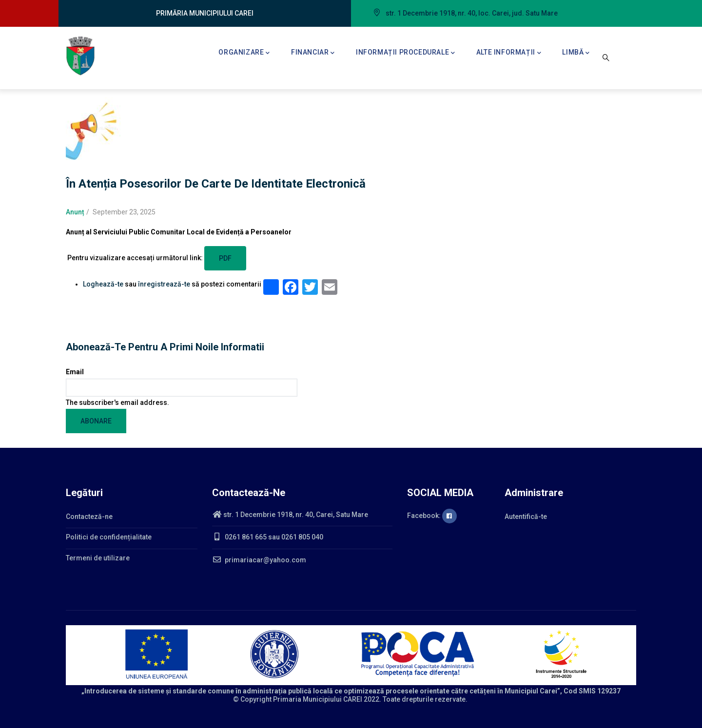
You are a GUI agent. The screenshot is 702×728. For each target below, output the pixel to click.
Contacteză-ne (89, 517)
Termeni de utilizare (98, 558)
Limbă (576, 53)
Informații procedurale (406, 53)
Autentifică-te (526, 517)
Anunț (75, 212)
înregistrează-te (164, 284)
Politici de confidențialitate (109, 537)
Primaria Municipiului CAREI (318, 699)
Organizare (244, 53)
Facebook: (432, 516)
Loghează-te (103, 284)
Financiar (313, 53)
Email (75, 372)
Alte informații (509, 53)
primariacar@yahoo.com (259, 560)
